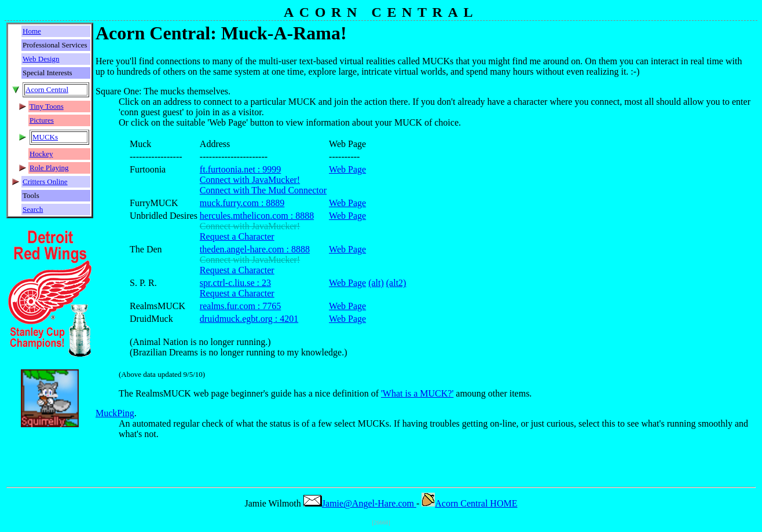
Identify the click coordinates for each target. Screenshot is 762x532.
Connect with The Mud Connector (263, 190)
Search (33, 209)
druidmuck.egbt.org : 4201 (249, 319)
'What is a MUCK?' (417, 393)
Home (32, 31)
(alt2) (396, 283)
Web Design (41, 59)
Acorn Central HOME (469, 503)
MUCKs (45, 137)
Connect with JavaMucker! (250, 180)
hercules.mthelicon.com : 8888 (257, 216)
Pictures (42, 120)
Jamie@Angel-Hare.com (360, 503)
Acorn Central (47, 89)
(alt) (376, 283)
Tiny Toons (47, 106)
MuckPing (115, 413)
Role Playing (49, 168)
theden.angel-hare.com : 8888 (255, 249)
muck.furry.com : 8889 (242, 203)
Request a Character (237, 236)
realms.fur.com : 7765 (240, 306)
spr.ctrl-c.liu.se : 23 (235, 283)
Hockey (41, 154)
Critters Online (45, 181)
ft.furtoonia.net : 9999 (240, 169)
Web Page (347, 169)
